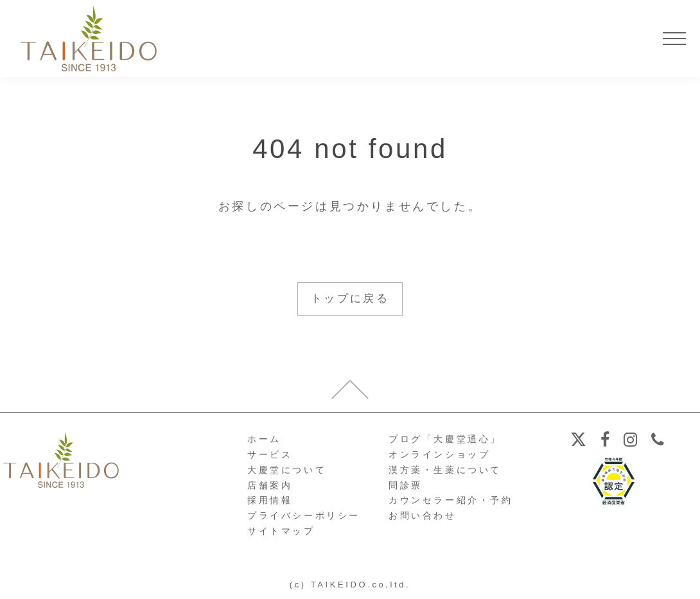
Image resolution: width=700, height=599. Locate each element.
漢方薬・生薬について (445, 470)
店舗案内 (270, 486)
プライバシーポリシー (304, 516)
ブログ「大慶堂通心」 (445, 440)
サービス (270, 455)
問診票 (406, 486)
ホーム (264, 440)
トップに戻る (350, 299)
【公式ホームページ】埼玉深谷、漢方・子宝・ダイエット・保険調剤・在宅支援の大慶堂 (89, 39)
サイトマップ (281, 532)
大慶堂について (287, 470)
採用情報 (270, 501)
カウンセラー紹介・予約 (451, 501)
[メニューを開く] (674, 39)
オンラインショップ (439, 455)
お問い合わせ (423, 516)
